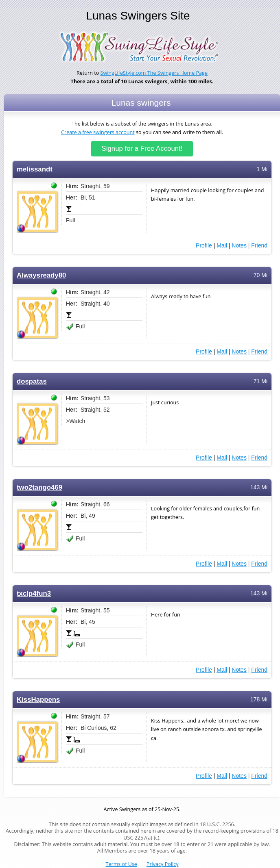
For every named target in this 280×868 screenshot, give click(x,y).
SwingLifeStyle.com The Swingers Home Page (154, 73)
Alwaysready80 (41, 275)
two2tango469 (39, 487)
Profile (204, 245)
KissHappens (38, 700)
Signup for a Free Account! (142, 149)
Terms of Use (121, 864)
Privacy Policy (163, 864)
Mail (222, 245)
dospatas (32, 381)
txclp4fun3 (34, 593)
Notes (239, 245)
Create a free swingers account (98, 132)
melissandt (35, 169)
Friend (259, 245)
